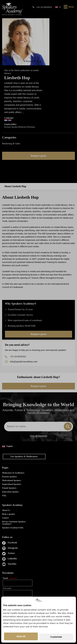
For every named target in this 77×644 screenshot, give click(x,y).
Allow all (21, 636)
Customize (56, 637)
